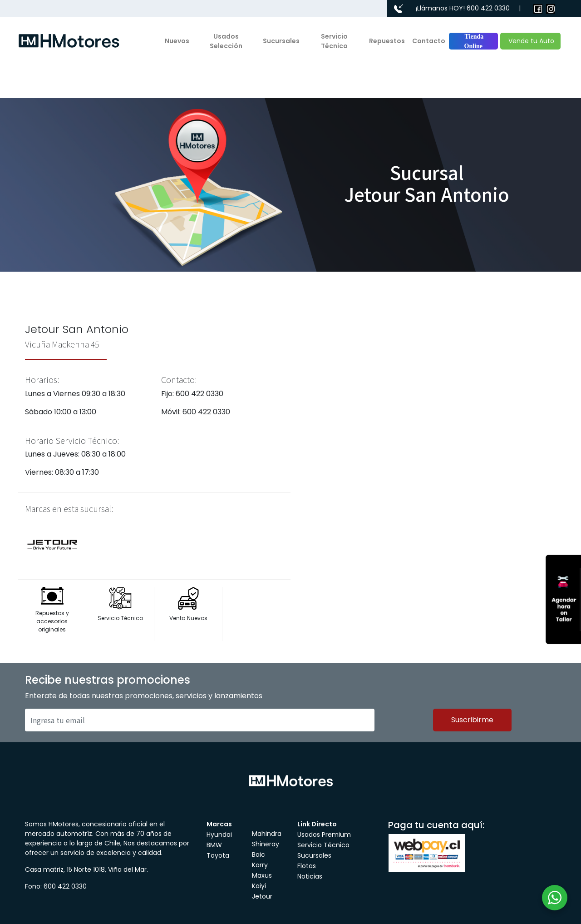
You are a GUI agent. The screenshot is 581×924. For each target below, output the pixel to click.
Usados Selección (226, 41)
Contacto (429, 41)
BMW (214, 845)
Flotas (307, 866)
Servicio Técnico (334, 41)
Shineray (266, 844)
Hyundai (219, 835)
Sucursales (281, 41)
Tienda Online (473, 41)
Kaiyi (259, 886)
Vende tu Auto (530, 41)
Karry (260, 865)
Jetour (262, 896)
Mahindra (267, 834)
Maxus (262, 875)
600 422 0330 (488, 8)
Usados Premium (324, 835)
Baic (258, 854)
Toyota (218, 855)
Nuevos (177, 41)
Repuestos (387, 41)
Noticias (310, 876)
